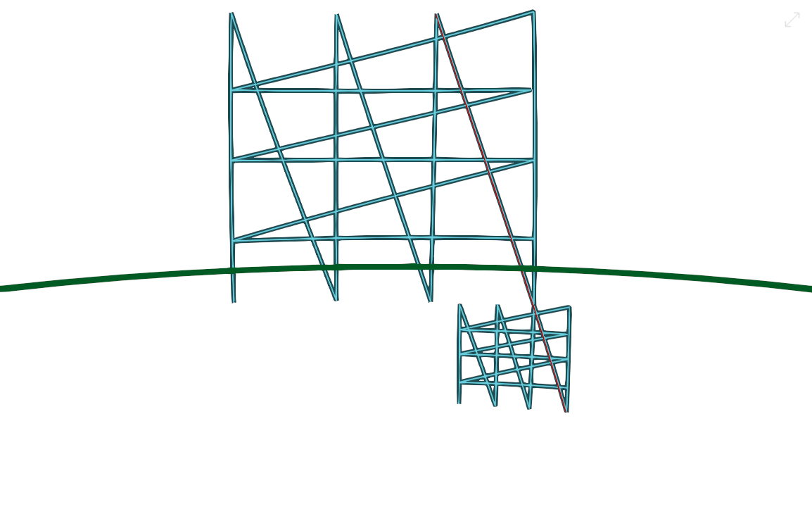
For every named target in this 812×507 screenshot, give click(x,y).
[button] (792, 20)
